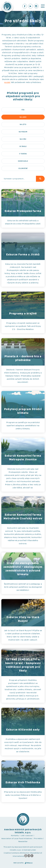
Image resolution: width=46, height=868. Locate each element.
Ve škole (23, 146)
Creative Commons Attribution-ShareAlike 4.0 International (23, 854)
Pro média (38, 838)
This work (8, 847)
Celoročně (23, 168)
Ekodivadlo (23, 161)
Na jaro (23, 117)
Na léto (23, 124)
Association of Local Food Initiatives (17, 838)
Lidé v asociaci (27, 835)
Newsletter (23, 841)
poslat (7, 82)
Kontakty (15, 835)
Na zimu (23, 139)
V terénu (23, 154)
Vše (23, 110)
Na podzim (23, 132)
